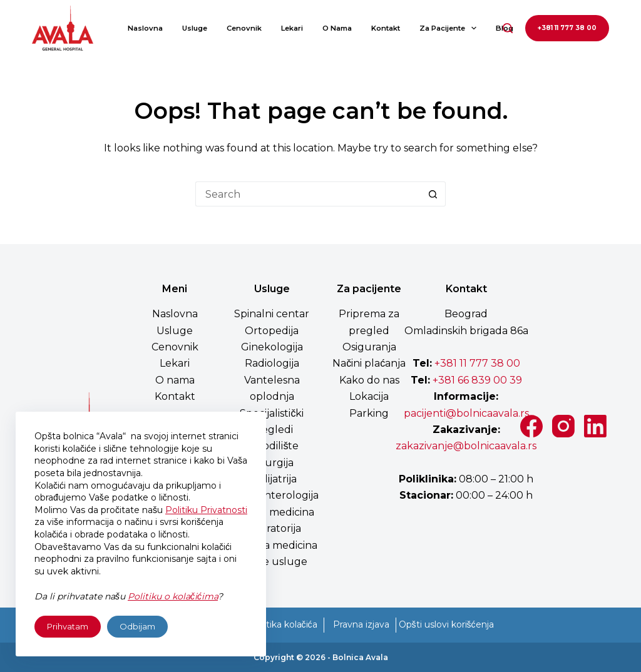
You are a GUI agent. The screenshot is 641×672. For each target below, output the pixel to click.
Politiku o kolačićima (173, 596)
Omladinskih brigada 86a (466, 331)
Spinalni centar (272, 314)
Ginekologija (272, 347)
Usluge (195, 28)
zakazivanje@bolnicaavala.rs (466, 446)
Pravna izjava (361, 624)
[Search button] (433, 194)
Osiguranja (369, 347)
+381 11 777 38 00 (567, 28)
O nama (337, 28)
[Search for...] (308, 194)
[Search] (508, 28)
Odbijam (137, 626)
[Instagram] (563, 426)
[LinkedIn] (595, 426)
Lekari (292, 28)
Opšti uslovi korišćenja (446, 624)
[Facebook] (531, 426)
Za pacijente (450, 28)
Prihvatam (68, 626)
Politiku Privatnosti (206, 510)
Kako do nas (369, 380)
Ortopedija (272, 331)
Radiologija (272, 363)
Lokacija (369, 396)
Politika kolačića (284, 624)
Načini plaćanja (369, 363)
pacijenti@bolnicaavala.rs (466, 413)
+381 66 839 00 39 (476, 380)
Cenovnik (244, 28)
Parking (369, 413)
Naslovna (145, 28)
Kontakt (386, 28)
